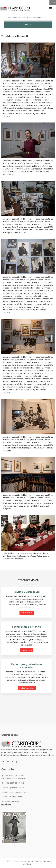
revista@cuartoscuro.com (14, 801)
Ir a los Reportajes (27, 688)
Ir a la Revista (27, 613)
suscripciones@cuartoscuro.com (17, 792)
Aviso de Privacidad (33, 861)
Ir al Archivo (27, 650)
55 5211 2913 (19, 783)
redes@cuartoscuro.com (14, 797)
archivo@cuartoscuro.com (14, 788)
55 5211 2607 (9, 783)
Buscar (28, 24)
